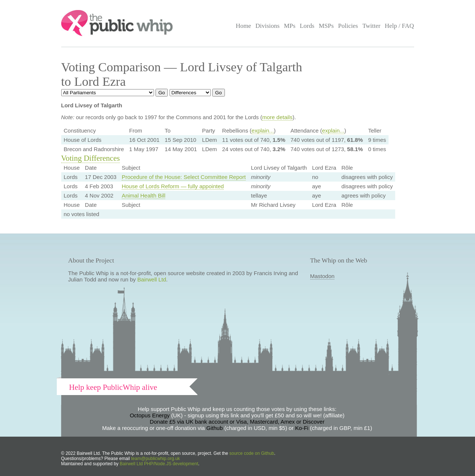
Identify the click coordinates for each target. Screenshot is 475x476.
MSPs (326, 26)
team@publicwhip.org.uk (155, 459)
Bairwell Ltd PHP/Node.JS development (159, 464)
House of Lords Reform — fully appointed (173, 186)
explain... (263, 131)
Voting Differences (91, 158)
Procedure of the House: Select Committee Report (184, 177)
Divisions (267, 26)
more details (277, 117)
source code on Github (252, 453)
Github (214, 428)
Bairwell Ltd (152, 279)
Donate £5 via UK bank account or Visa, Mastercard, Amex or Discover (237, 422)
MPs (290, 26)
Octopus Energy (150, 415)
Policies (348, 26)
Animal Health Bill (144, 195)
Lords (307, 26)
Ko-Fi (302, 428)
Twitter (371, 26)
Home (243, 26)
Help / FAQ (399, 26)
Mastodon (322, 276)
